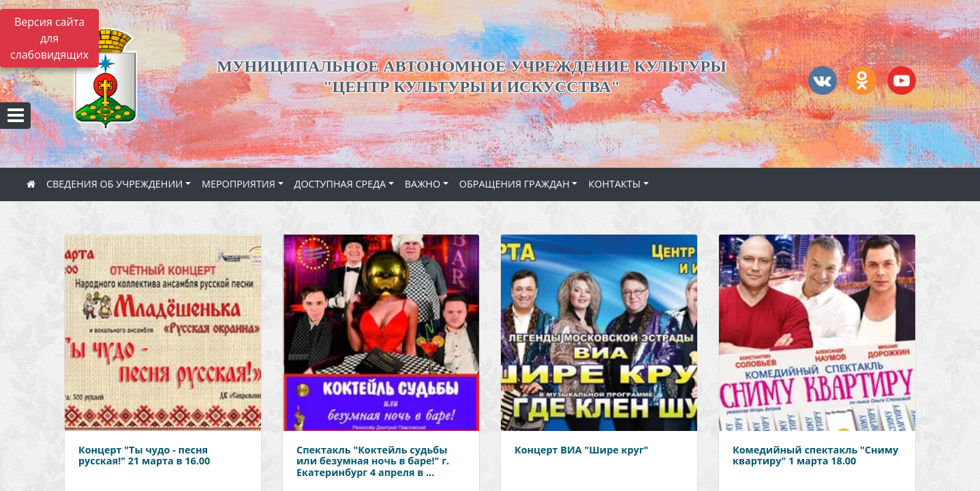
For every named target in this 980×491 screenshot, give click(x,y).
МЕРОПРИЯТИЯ (239, 184)
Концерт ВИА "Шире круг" (581, 450)
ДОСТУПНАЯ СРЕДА (340, 184)
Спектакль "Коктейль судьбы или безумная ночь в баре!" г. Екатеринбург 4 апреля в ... (373, 461)
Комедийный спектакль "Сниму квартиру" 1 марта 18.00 (815, 456)
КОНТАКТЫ (614, 184)
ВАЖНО (423, 184)
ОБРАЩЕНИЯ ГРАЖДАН (515, 184)
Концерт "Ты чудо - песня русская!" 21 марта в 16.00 (144, 456)
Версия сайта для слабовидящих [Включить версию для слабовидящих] (49, 38)
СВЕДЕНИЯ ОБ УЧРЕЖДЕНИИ (114, 184)
